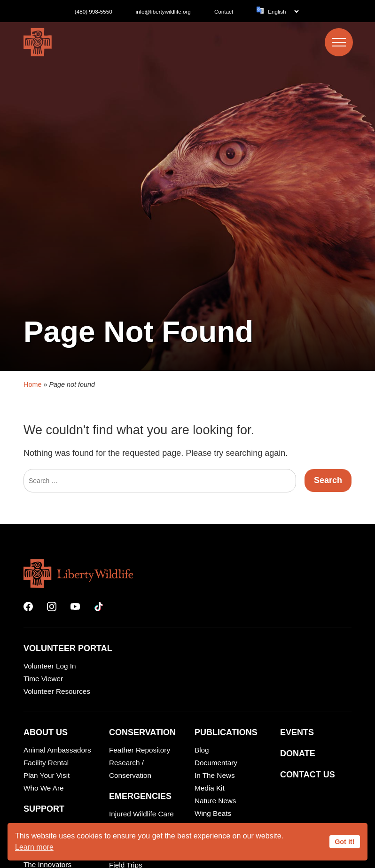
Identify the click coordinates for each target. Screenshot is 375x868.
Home (32, 627)
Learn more (34, 847)
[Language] (283, 12)
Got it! (344, 842)
